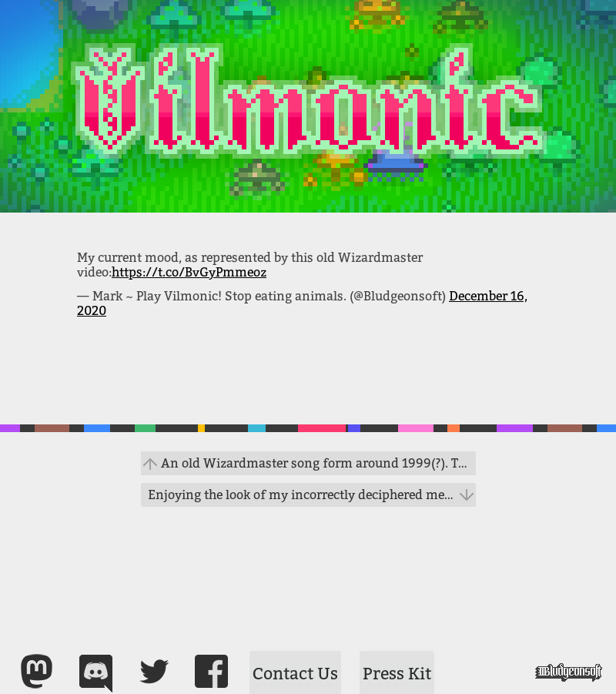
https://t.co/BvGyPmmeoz (189, 272)
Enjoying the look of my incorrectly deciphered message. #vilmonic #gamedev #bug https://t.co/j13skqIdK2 (312, 495)
